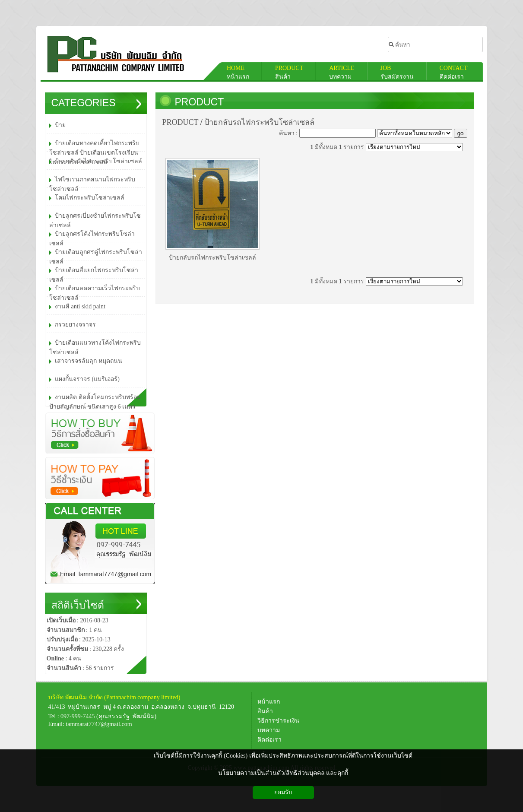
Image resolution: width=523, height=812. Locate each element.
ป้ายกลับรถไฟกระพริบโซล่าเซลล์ (259, 122)
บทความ (269, 730)
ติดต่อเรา (269, 740)
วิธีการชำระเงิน (278, 721)
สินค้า (267, 711)
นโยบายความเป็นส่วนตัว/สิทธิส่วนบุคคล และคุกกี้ (283, 773)
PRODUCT (200, 102)
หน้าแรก (270, 702)
